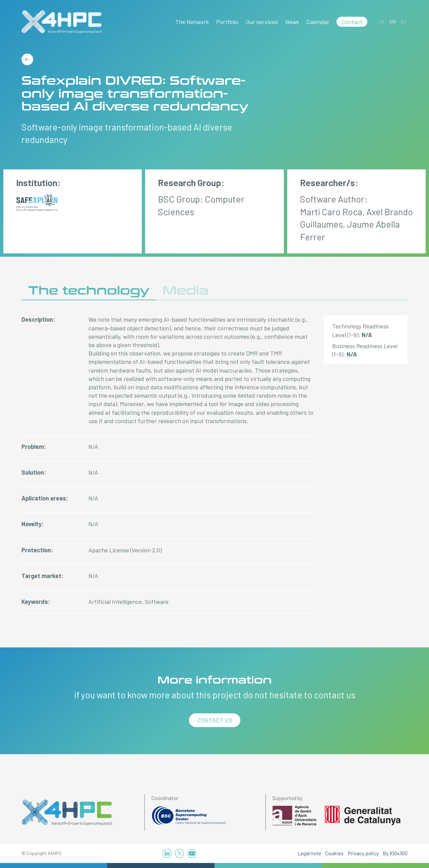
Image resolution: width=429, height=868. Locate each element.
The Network (192, 22)
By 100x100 (395, 853)
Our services (262, 22)
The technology (89, 291)
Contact (352, 22)
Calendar (318, 22)
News (292, 22)
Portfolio (227, 22)
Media (186, 291)
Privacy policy (363, 853)
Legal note (309, 853)
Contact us (215, 720)
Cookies (334, 853)
